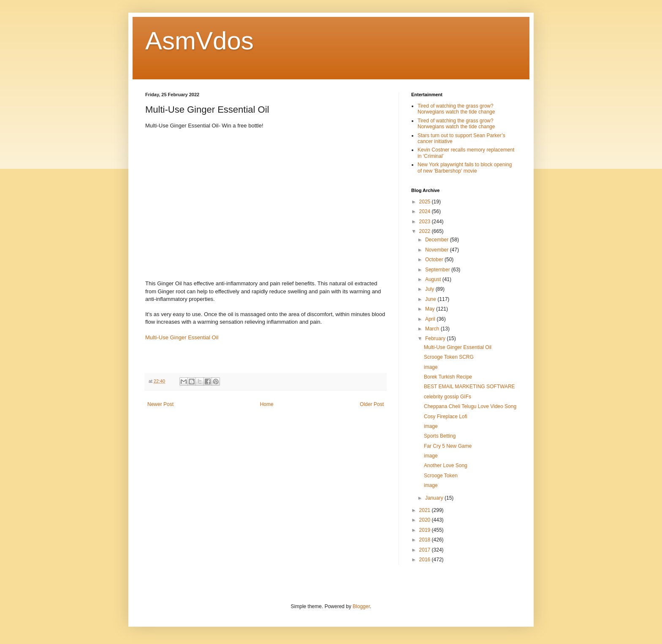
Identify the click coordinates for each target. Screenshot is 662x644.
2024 (426, 211)
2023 (426, 222)
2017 (426, 550)
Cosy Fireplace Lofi (446, 417)
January (435, 498)
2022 (426, 231)
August (434, 279)
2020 (426, 520)
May (431, 309)
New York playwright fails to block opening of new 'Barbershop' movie (465, 168)
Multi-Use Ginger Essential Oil (182, 337)
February (436, 338)
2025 (426, 202)
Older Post (372, 404)
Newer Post (160, 404)
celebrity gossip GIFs (448, 397)
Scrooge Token (441, 476)
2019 (426, 530)
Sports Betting (440, 436)
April (431, 319)
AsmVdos (199, 41)
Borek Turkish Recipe (448, 377)
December (438, 240)
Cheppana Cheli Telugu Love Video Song (470, 406)
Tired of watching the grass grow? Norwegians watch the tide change (456, 109)
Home (267, 404)
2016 (426, 560)
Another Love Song (446, 465)
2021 (426, 510)
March (433, 329)
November (438, 250)
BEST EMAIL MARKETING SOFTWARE (469, 387)
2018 (426, 540)
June (431, 299)
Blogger (361, 606)
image (431, 367)
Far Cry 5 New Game (448, 446)
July (430, 289)
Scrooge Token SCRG (449, 357)
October (435, 260)
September (438, 270)
